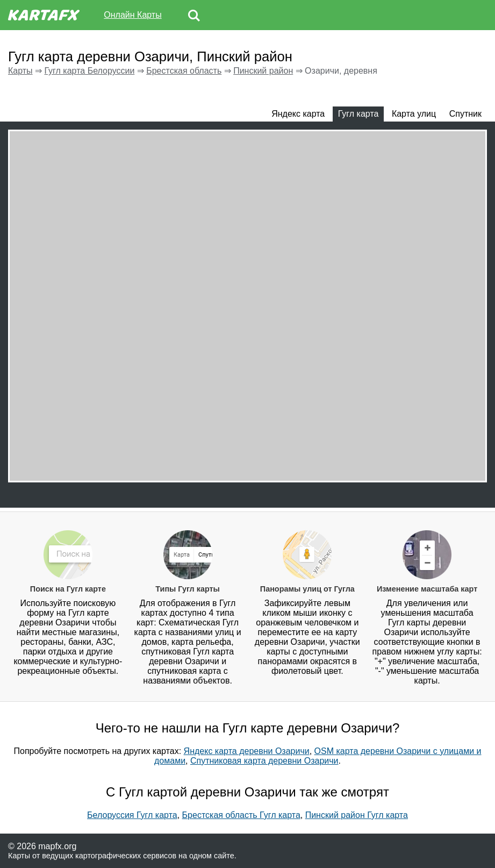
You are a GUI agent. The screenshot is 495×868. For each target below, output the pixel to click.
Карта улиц (414, 114)
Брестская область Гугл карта (241, 815)
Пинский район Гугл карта (357, 815)
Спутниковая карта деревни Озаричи (264, 761)
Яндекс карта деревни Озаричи (247, 751)
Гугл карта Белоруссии (89, 71)
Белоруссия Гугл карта (132, 815)
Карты (20, 71)
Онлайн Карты (132, 15)
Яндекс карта (298, 114)
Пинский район (263, 71)
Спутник (465, 114)
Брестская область (184, 71)
